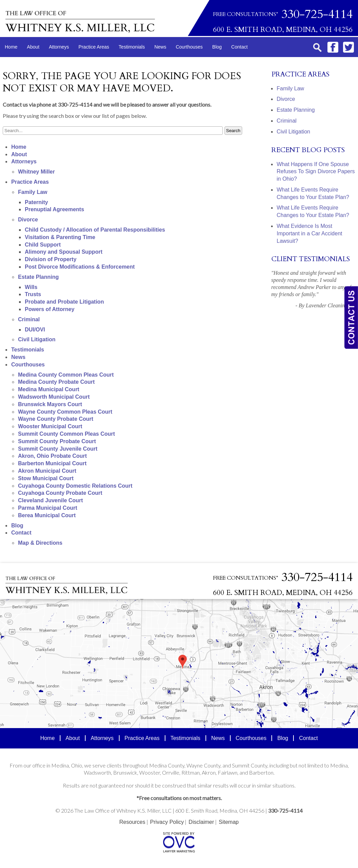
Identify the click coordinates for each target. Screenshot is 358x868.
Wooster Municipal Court (50, 426)
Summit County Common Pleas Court (66, 434)
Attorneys (59, 47)
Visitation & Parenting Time (60, 237)
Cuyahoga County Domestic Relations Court (75, 486)
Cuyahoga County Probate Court (60, 493)
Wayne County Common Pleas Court (65, 412)
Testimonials (132, 47)
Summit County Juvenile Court (58, 449)
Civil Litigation (37, 339)
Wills (31, 287)
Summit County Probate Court (57, 441)
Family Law (33, 192)
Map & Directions (40, 543)
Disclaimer (201, 822)
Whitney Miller (36, 172)
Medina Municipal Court (49, 389)
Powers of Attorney (50, 309)
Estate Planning (38, 277)
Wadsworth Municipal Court (54, 397)
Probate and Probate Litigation (64, 302)
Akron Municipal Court (47, 471)
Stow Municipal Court (46, 478)
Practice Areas (94, 47)
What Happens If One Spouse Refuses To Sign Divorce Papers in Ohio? (316, 172)
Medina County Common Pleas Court (66, 375)
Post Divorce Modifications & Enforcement (80, 267)
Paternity (36, 202)
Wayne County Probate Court (56, 419)
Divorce (28, 220)
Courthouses (189, 47)
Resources (132, 822)
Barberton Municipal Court (52, 463)
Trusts (33, 294)
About (33, 47)
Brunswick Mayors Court (50, 404)
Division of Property (51, 259)
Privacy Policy (167, 822)
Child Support (43, 245)
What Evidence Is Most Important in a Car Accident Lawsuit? (310, 233)
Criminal (29, 319)
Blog (217, 47)
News (160, 47)
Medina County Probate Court (56, 382)
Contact (239, 47)
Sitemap (229, 822)
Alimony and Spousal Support (64, 252)
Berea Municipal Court (47, 515)
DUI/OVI (35, 330)
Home (11, 47)
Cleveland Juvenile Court (50, 500)
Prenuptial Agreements (55, 209)
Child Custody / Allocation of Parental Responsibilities (95, 230)
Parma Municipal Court (48, 508)
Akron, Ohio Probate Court (52, 456)
